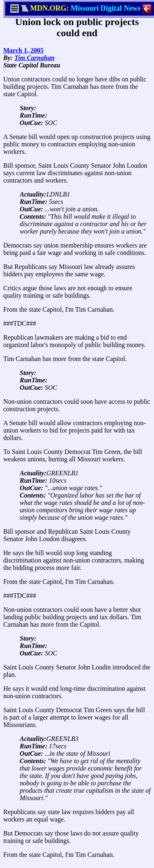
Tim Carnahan (34, 58)
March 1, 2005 (23, 50)
